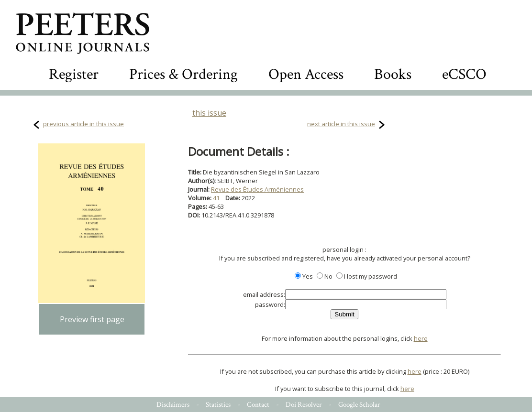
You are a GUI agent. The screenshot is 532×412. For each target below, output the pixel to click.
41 (216, 198)
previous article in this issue (83, 124)
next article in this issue (341, 124)
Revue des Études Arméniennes (257, 189)
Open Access (306, 74)
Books (393, 74)
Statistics (218, 405)
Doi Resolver (304, 405)
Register (74, 74)
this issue (209, 113)
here (421, 338)
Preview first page (92, 319)
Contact (258, 405)
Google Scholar (359, 405)
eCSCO (464, 74)
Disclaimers (173, 405)
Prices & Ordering (183, 74)
